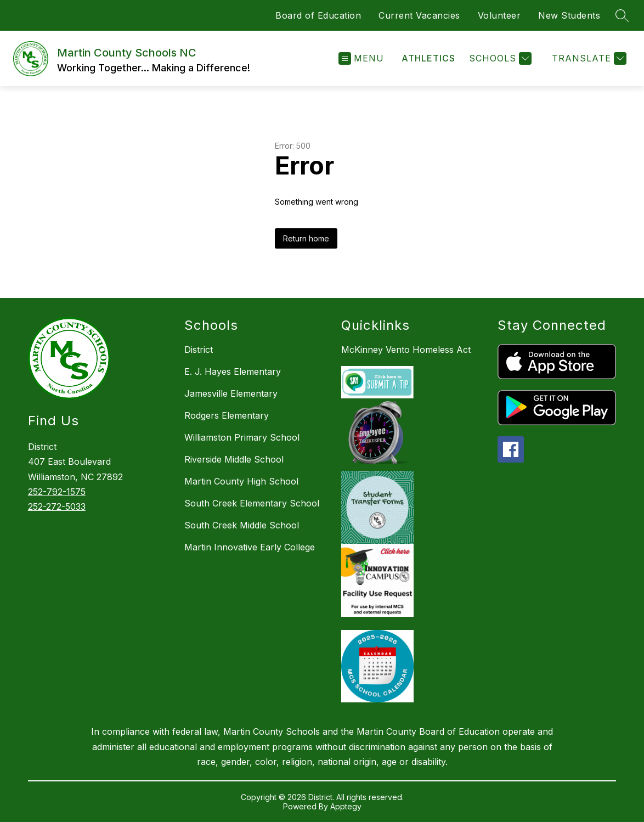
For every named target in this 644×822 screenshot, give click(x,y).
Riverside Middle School (234, 459)
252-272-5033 (57, 506)
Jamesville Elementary (231, 393)
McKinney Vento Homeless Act (406, 350)
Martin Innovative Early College (250, 547)
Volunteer (499, 15)
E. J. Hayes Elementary (233, 371)
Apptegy (346, 806)
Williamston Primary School (242, 437)
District (199, 350)
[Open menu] (361, 58)
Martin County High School (241, 481)
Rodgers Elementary (227, 415)
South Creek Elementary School (252, 503)
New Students (569, 15)
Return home (306, 238)
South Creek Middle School (242, 525)
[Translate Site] (588, 58)
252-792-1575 (57, 492)
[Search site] (622, 15)
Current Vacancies (419, 15)
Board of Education (318, 15)
